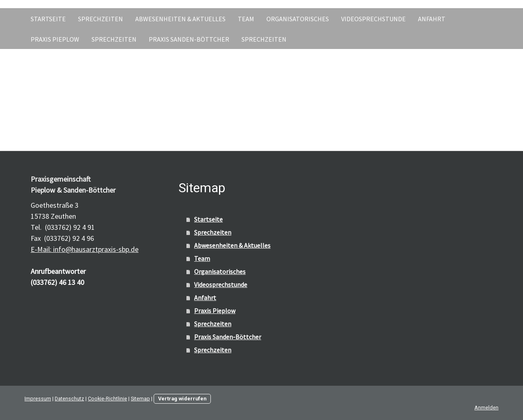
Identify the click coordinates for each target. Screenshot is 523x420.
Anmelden (486, 408)
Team (246, 19)
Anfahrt (432, 19)
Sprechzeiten (101, 19)
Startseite (48, 19)
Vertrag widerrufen (182, 399)
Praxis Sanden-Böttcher (189, 39)
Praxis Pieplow (55, 39)
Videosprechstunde (373, 19)
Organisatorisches (298, 19)
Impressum (38, 399)
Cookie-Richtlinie (107, 399)
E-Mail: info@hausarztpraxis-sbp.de (85, 249)
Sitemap (140, 399)
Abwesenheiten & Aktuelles (180, 19)
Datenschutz (69, 399)
